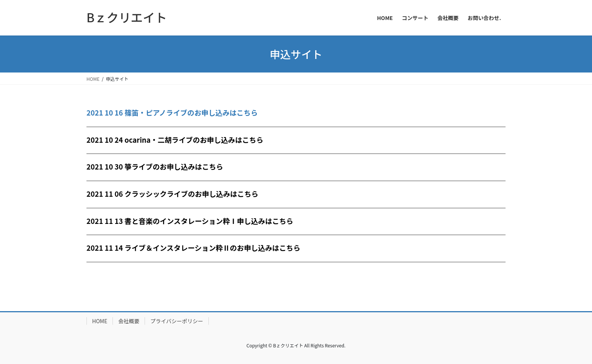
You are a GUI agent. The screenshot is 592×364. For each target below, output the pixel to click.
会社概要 (129, 321)
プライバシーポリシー (177, 321)
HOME (100, 321)
